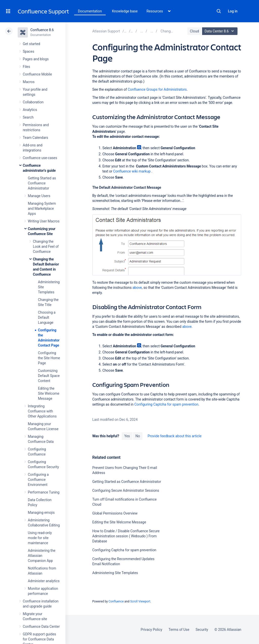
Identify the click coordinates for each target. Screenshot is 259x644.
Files (26, 67)
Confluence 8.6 (42, 30)
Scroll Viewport (140, 601)
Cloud (195, 31)
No (138, 436)
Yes (127, 436)
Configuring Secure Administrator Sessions (126, 490)
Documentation (90, 11)
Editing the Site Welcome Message (49, 393)
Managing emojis (41, 513)
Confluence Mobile (37, 74)
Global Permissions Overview (115, 513)
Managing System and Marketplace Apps (42, 209)
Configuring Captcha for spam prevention (166, 404)
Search (219, 11)
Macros (29, 82)
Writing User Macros (44, 221)
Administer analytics (44, 581)
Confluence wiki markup (132, 171)
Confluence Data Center (41, 627)
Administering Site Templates (115, 573)
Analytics (30, 110)
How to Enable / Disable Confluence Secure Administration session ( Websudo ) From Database (126, 536)
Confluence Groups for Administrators (157, 89)
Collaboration (33, 102)
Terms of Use (179, 630)
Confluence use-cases (40, 158)
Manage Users (39, 196)
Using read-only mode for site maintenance (40, 538)
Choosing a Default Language (47, 317)
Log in (233, 11)
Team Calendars (35, 138)
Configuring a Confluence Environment (38, 480)
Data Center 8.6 (220, 31)
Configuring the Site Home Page (49, 358)
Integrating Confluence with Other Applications (42, 411)
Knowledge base (125, 11)
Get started (31, 44)
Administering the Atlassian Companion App (42, 556)
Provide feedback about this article (174, 436)
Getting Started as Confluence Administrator (42, 183)
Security (202, 630)
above (137, 288)
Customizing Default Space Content (49, 376)
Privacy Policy (151, 630)
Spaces (28, 51)
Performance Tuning (44, 492)
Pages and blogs (36, 59)
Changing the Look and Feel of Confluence (46, 247)
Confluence (116, 601)
